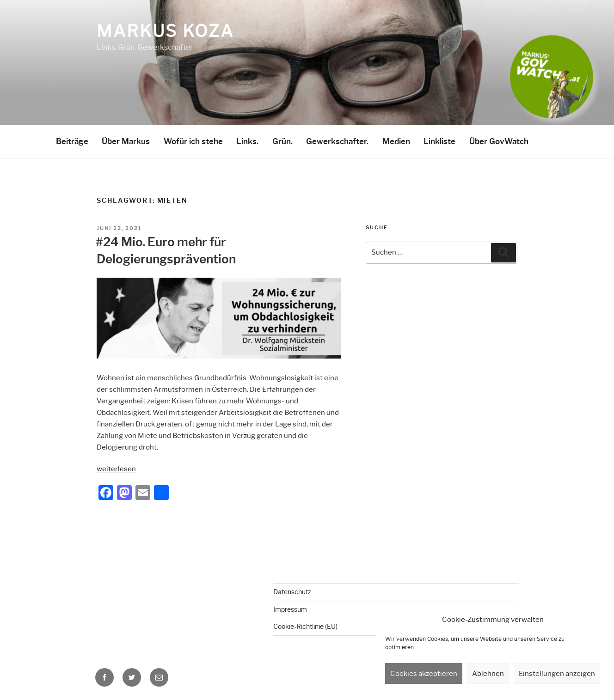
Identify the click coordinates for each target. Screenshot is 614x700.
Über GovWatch (499, 141)
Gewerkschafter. (337, 141)
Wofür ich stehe (193, 141)
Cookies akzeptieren (424, 674)
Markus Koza (165, 31)
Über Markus (126, 141)
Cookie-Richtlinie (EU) (305, 627)
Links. (247, 141)
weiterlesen (116, 469)
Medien (396, 141)
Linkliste (439, 141)
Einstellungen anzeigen (557, 674)
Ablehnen (488, 674)
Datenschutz (292, 592)
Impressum (290, 609)
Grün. (282, 141)
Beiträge (72, 141)
